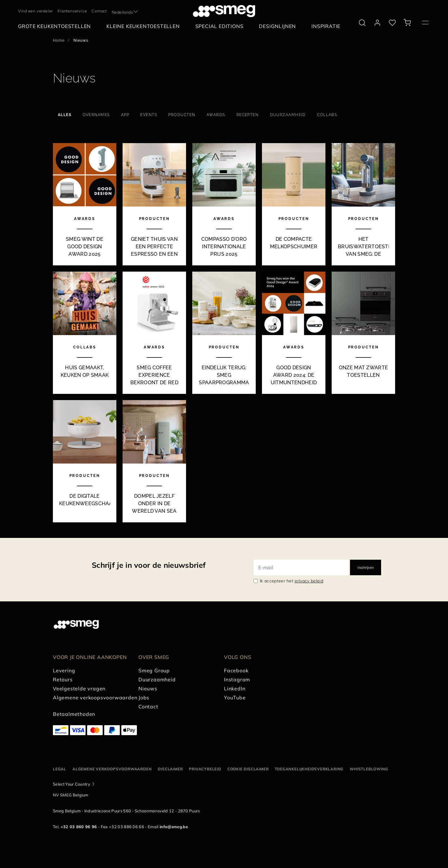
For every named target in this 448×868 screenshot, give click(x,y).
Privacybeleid (205, 769)
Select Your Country (72, 784)
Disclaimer (170, 769)
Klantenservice (72, 11)
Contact (99, 11)
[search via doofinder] (362, 23)
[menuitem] (56, 26)
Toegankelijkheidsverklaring (309, 769)
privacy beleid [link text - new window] (309, 581)
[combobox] (125, 11)
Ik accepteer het (292, 581)
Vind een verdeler (36, 11)
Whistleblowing (369, 769)
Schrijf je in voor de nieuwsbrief (149, 565)
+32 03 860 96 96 (79, 827)
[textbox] (125, 11)
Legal (60, 769)
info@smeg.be (174, 827)
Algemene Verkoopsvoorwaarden (112, 769)
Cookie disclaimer (248, 769)
